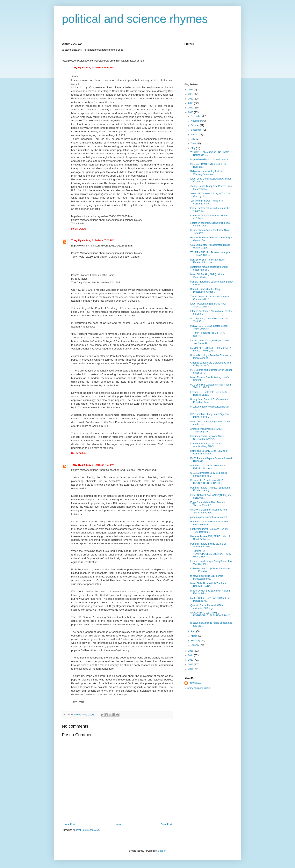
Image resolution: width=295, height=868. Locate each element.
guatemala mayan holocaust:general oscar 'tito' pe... (209, 268)
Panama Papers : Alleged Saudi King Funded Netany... (210, 489)
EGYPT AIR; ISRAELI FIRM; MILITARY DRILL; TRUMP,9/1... (211, 349)
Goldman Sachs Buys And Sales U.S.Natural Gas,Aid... (207, 438)
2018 (191, 103)
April (194, 631)
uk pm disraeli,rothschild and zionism (209, 159)
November (197, 121)
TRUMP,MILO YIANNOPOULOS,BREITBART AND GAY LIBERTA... (211, 554)
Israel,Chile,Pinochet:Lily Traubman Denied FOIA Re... (209, 585)
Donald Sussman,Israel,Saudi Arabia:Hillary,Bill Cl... (206, 445)
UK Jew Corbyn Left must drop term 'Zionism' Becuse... (209, 511)
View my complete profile (197, 688)
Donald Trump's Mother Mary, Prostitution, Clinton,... (206, 291)
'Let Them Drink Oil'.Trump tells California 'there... (207, 202)
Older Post (166, 824)
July (193, 139)
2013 (191, 660)
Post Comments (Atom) (88, 830)
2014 (191, 655)
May (193, 148)
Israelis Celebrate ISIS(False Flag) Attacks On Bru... (208, 305)
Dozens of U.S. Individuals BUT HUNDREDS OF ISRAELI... (207, 482)
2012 (191, 665)
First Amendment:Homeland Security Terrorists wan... (209, 530)
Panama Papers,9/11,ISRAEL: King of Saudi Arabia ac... (210, 538)
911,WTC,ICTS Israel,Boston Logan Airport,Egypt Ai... (209, 327)
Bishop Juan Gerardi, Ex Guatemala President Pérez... (209, 401)
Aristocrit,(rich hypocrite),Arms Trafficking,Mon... (206, 430)
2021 (191, 90)
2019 (191, 99)
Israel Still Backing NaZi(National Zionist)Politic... (207, 276)
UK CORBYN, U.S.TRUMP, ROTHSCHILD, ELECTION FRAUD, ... (211, 616)
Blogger (161, 851)
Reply (75, 229)
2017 (191, 108)
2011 (191, 669)
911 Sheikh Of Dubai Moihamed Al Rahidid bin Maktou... (208, 467)
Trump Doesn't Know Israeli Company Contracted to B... (210, 298)
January (195, 645)
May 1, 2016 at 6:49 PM (100, 67)
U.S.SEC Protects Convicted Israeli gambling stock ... (209, 474)
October (195, 125)
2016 (191, 112)
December (197, 116)
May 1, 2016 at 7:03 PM (100, 465)
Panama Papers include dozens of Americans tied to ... (208, 545)
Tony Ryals (78, 67)
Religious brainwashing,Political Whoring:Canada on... (207, 173)
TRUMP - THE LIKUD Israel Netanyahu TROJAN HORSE (211, 254)
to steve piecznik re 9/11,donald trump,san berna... (207, 577)
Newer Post (69, 824)
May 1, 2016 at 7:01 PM (100, 240)
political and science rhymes (135, 19)
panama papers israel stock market (209, 517)
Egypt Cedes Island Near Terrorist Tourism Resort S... (208, 504)
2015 (191, 651)
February (196, 641)
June (194, 143)
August (195, 135)
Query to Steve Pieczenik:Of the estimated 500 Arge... (207, 607)
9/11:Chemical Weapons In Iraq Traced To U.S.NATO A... (211, 386)
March (194, 636)
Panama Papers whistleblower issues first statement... (210, 523)
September (197, 130)
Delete (83, 229)
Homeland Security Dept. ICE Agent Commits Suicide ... (209, 452)
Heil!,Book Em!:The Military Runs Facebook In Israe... (207, 261)
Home (118, 824)
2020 (191, 94)
